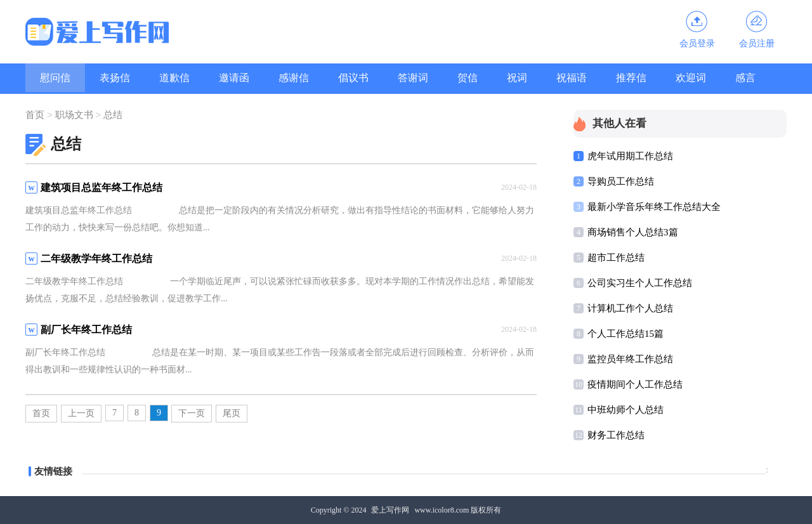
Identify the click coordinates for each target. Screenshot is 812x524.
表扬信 (115, 78)
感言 (745, 78)
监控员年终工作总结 (630, 359)
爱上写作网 (390, 510)
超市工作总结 (616, 258)
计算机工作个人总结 (630, 308)
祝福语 (572, 78)
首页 (35, 115)
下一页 (192, 413)
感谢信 (294, 78)
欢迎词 (691, 78)
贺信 (468, 78)
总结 (113, 115)
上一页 (81, 413)
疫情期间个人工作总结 (635, 384)
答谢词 (413, 78)
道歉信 (174, 78)
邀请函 (234, 78)
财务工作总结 (616, 435)
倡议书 (353, 78)
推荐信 (631, 78)
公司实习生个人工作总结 (640, 283)
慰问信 (55, 78)
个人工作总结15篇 (625, 334)
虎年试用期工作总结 (630, 156)
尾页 (232, 413)
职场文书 (74, 115)
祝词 (517, 78)
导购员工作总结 (621, 181)
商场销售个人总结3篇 (633, 232)
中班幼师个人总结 (625, 410)
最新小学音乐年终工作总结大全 (654, 207)
